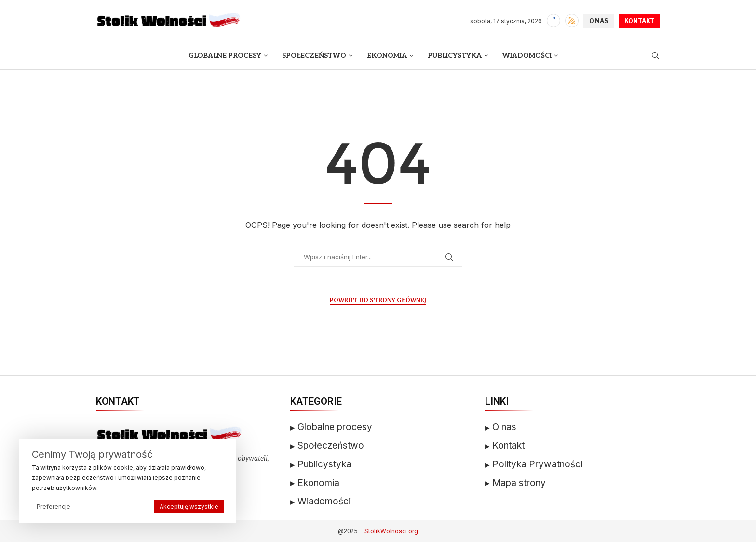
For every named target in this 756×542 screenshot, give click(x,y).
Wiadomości (527, 56)
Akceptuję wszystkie (189, 507)
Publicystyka (455, 56)
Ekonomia (387, 56)
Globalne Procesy (225, 56)
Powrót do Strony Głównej (378, 300)
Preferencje (54, 507)
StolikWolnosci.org (391, 531)
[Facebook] (553, 21)
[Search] (655, 56)
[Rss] (572, 21)
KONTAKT (639, 21)
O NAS (599, 21)
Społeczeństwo (314, 56)
